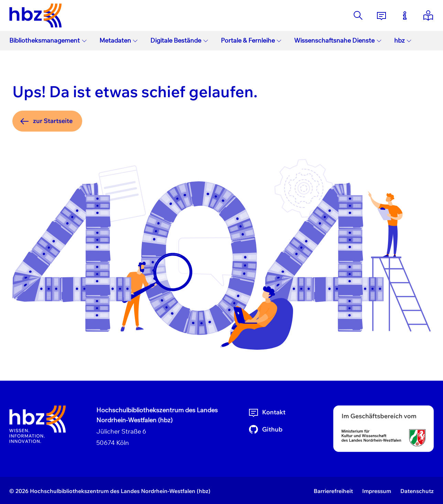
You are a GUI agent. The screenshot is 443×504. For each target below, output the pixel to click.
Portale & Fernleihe (251, 40)
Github (265, 429)
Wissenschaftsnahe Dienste (338, 40)
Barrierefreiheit (333, 491)
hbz (403, 40)
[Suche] (358, 15)
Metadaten (119, 40)
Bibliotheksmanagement (48, 40)
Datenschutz (417, 491)
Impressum (377, 491)
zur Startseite (46, 121)
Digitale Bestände (179, 40)
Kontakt (267, 412)
